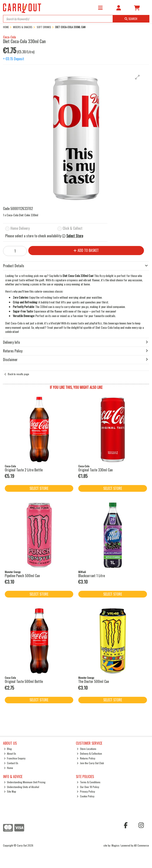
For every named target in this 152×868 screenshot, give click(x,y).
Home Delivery (20, 229)
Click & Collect (73, 229)
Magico (115, 845)
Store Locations (87, 749)
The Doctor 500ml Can (94, 681)
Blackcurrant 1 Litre (92, 576)
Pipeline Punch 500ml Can (22, 576)
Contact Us (11, 763)
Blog (8, 749)
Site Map (10, 791)
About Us (10, 753)
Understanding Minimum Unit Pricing (25, 782)
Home (9, 768)
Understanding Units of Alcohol (22, 787)
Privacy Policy (86, 791)
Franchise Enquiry (15, 758)
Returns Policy (86, 758)
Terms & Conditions (89, 782)
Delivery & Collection (89, 753)
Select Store (75, 236)
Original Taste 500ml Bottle (24, 681)
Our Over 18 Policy (88, 787)
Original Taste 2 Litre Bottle (24, 470)
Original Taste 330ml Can (95, 470)
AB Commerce (141, 845)
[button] (137, 77)
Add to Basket (86, 250)
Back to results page (18, 374)
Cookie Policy (86, 796)
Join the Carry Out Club (90, 763)
